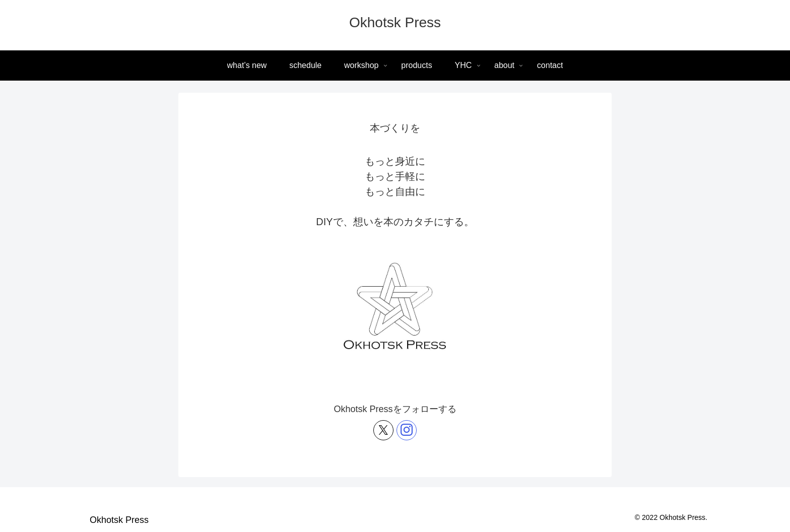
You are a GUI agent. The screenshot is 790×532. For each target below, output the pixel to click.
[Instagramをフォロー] (407, 430)
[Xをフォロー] (383, 430)
